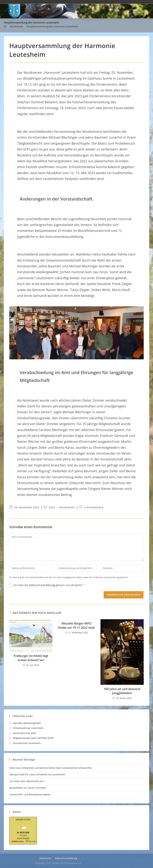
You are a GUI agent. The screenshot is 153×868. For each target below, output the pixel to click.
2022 (52, 507)
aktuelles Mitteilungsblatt (27, 723)
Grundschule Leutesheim (27, 743)
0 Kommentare (94, 507)
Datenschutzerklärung (42, 585)
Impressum (45, 858)
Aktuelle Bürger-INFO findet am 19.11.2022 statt (76, 625)
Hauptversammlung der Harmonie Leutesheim (52, 26)
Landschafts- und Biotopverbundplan (30, 794)
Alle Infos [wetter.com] (31, 841)
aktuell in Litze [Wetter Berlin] (23, 819)
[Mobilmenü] (139, 11)
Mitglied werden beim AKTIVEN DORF (33, 738)
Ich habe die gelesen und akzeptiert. (47, 585)
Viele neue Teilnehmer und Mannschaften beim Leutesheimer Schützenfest (51, 768)
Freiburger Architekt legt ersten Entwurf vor (31, 658)
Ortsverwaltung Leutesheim (28, 728)
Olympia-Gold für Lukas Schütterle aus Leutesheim (37, 774)
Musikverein (67, 507)
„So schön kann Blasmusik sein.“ (27, 781)
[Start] (5, 26)
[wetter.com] (17, 842)
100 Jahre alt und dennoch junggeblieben (122, 691)
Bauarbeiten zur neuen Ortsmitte (28, 788)
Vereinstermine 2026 (24, 733)
